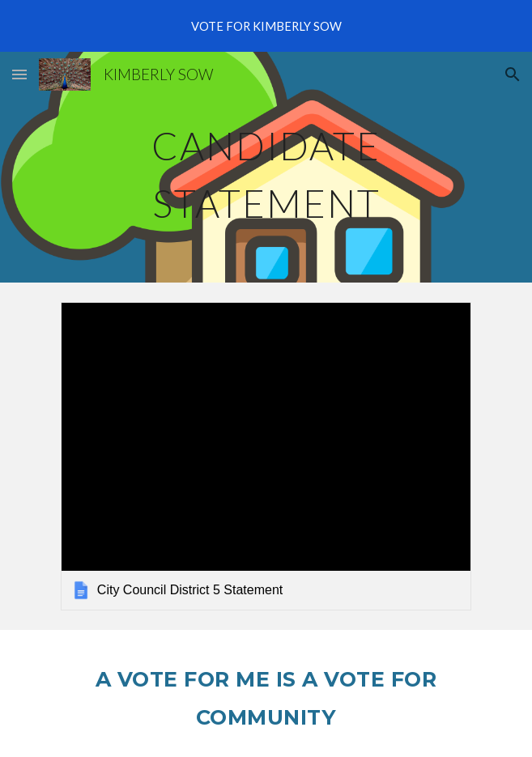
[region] (266, 26)
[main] (266, 167)
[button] (19, 74)
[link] (266, 456)
